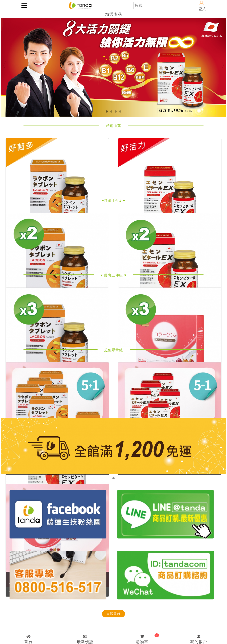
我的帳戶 (199, 639)
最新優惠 (85, 639)
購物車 (142, 639)
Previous (4, 65)
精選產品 (113, 14)
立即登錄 (113, 614)
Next (223, 65)
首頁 (28, 639)
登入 (202, 6)
